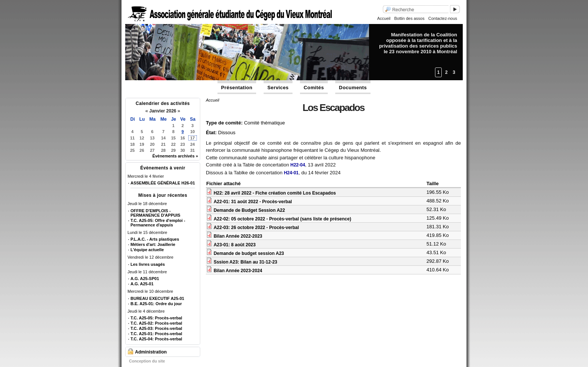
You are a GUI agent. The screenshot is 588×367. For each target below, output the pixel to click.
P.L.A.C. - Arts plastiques (155, 239)
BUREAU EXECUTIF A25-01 (157, 298)
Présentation (237, 88)
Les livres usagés (148, 264)
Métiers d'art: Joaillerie (153, 244)
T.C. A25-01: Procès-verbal (156, 334)
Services (278, 88)
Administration (151, 352)
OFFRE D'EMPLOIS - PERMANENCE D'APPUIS (155, 213)
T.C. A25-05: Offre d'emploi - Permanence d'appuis (158, 223)
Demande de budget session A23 (249, 253)
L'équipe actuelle (147, 250)
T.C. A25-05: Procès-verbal (156, 318)
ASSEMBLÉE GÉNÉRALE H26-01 (163, 183)
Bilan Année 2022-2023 (238, 236)
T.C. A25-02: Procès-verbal (156, 323)
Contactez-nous (443, 18)
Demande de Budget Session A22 (249, 210)
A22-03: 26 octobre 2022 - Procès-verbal (256, 228)
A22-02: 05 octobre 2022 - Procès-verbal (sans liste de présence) (283, 219)
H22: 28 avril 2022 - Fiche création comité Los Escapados (275, 193)
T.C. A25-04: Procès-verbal (156, 339)
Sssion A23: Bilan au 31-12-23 (246, 262)
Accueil (384, 18)
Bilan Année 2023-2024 (238, 271)
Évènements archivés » (175, 156)
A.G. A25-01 (142, 284)
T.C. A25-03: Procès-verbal (156, 328)
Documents (353, 88)
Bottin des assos (409, 18)
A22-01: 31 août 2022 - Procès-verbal (253, 202)
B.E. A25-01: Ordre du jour (156, 304)
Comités (314, 88)
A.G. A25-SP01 (145, 279)
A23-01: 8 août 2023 (235, 245)
